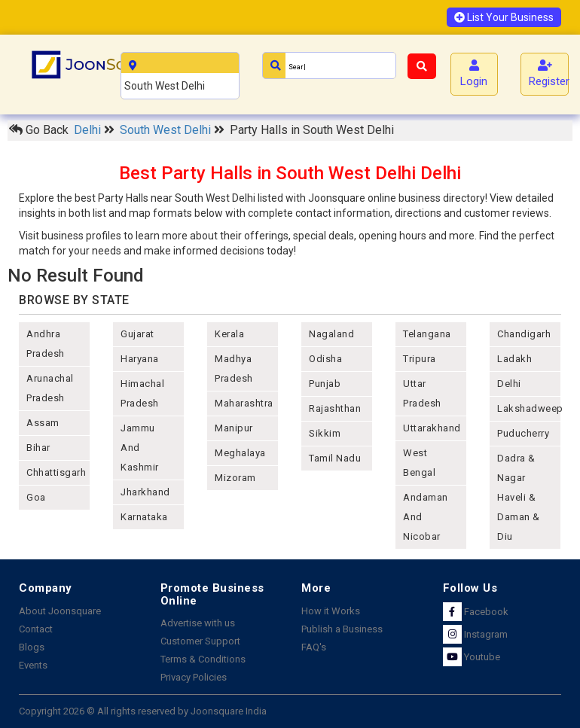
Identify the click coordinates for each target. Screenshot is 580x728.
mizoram (235, 478)
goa (36, 497)
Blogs (32, 647)
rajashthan (335, 408)
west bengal (419, 463)
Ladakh (514, 359)
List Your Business (504, 17)
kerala (229, 334)
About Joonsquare (60, 611)
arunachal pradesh (50, 388)
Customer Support (200, 641)
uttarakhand (432, 428)
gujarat (137, 334)
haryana (140, 359)
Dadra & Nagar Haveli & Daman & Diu (519, 497)
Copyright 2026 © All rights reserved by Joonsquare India (143, 711)
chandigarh (524, 334)
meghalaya (240, 453)
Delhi (89, 130)
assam (43, 423)
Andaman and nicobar (426, 517)
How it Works (331, 611)
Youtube (472, 657)
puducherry (523, 433)
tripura (420, 359)
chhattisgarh (56, 472)
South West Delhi (167, 130)
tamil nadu (335, 458)
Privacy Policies (194, 677)
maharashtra (244, 403)
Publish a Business (342, 629)
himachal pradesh (142, 393)
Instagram (475, 634)
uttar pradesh (422, 393)
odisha (325, 359)
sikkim (325, 433)
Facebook (476, 612)
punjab (325, 384)
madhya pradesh (234, 369)
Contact (36, 629)
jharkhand (145, 492)
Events (33, 665)
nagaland (331, 334)
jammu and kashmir (140, 448)
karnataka (144, 517)
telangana (427, 334)
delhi (509, 384)
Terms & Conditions (203, 659)
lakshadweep (529, 408)
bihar (38, 448)
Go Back (39, 130)
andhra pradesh (46, 344)
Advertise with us (198, 623)
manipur (234, 428)
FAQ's (314, 647)
